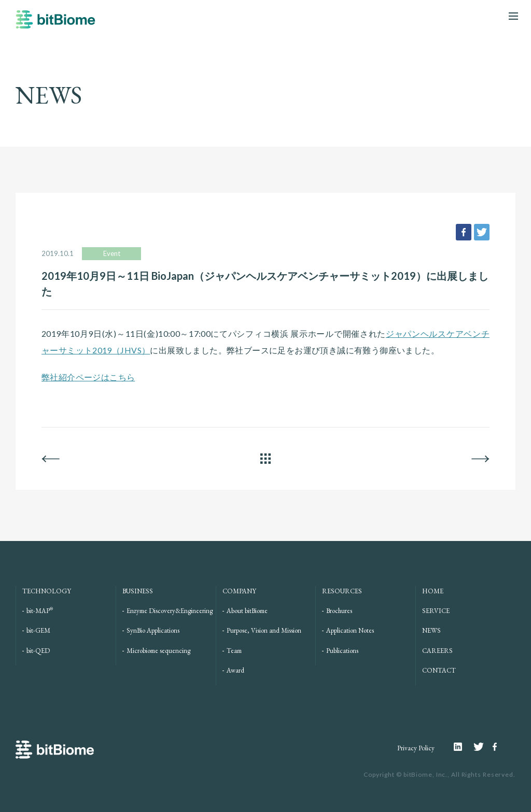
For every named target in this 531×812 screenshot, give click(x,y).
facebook (464, 232)
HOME (433, 590)
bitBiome (55, 24)
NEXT (480, 459)
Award (235, 670)
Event (112, 253)
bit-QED (38, 651)
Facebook (496, 747)
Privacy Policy (414, 748)
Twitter (483, 747)
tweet (482, 232)
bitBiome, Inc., (427, 774)
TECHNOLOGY (47, 590)
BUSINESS (138, 590)
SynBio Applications (153, 630)
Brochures (339, 611)
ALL (265, 459)
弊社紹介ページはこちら (88, 377)
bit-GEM (38, 630)
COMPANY (239, 590)
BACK (51, 459)
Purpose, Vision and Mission (264, 630)
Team (234, 651)
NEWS (431, 630)
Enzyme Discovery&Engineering (170, 611)
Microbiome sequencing (158, 651)
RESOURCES (342, 590)
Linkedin (463, 747)
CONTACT (439, 670)
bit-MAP (40, 611)
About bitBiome (247, 611)
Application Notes (350, 630)
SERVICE (436, 611)
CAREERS (437, 651)
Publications (342, 651)
